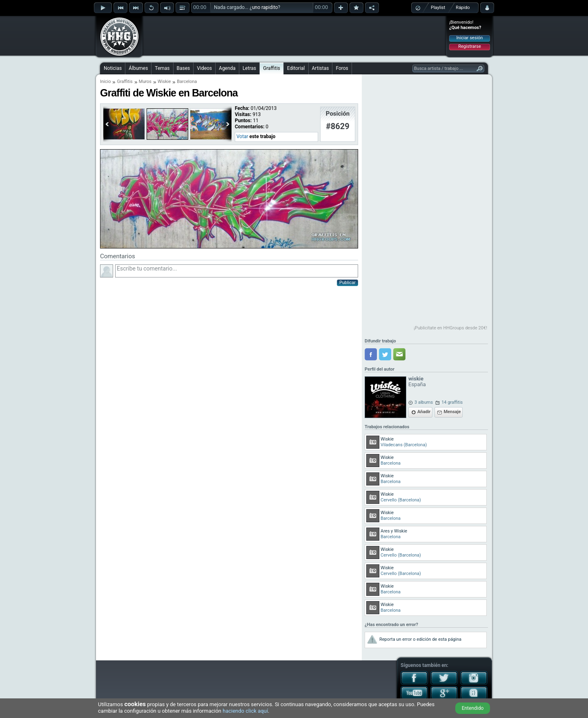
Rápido (463, 8)
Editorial (296, 68)
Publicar (347, 283)
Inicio (105, 82)
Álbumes (138, 68)
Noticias (113, 68)
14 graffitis (452, 402)
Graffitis (272, 68)
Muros (145, 82)
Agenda (227, 68)
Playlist (438, 8)
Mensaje (452, 412)
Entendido (473, 708)
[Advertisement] (294, 36)
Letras (249, 68)
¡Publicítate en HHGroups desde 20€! (450, 328)
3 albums (424, 402)
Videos (204, 68)
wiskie (416, 379)
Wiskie (164, 82)
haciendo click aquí (245, 711)
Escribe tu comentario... (237, 271)
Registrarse (469, 46)
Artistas (321, 68)
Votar (242, 136)
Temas (162, 68)
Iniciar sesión (470, 38)
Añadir (424, 412)
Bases (184, 68)
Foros (342, 68)
